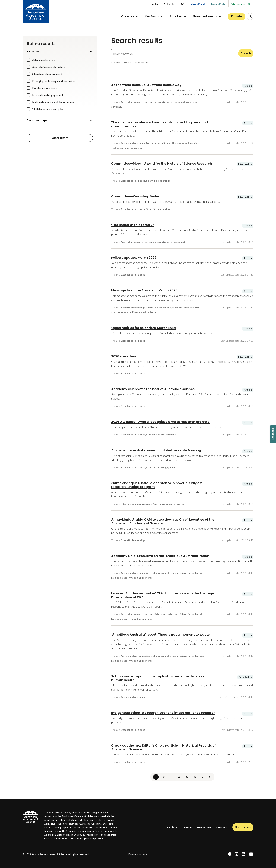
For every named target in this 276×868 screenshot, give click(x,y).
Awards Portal (218, 4)
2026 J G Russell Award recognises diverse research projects (160, 422)
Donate (237, 16)
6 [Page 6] (195, 777)
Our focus (152, 16)
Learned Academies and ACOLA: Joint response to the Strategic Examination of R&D (163, 595)
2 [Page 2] (164, 777)
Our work (128, 16)
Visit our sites (241, 4)
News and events (205, 16)
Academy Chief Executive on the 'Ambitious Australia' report (160, 556)
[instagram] (237, 854)
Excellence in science (45, 88)
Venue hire (204, 827)
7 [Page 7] (203, 777)
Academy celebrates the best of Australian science (153, 389)
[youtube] (251, 854)
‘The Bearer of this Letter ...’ (133, 225)
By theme (60, 52)
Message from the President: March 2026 (144, 290)
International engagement (48, 95)
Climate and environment (47, 74)
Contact (222, 827)
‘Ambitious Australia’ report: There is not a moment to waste (160, 634)
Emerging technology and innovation (54, 81)
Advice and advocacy (45, 60)
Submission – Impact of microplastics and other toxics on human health (158, 678)
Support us (243, 827)
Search (246, 53)
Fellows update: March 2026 (134, 257)
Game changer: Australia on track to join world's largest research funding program (157, 485)
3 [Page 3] (171, 777)
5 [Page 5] (187, 777)
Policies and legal (138, 854)
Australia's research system (49, 67)
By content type (60, 120)
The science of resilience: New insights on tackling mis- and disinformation (160, 124)
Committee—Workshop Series (135, 196)
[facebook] (230, 854)
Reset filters (60, 138)
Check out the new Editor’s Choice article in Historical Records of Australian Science (164, 747)
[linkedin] (244, 854)
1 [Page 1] (156, 777)
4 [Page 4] (179, 777)
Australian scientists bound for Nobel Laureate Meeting (156, 450)
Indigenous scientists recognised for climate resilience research (163, 713)
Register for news (179, 827)
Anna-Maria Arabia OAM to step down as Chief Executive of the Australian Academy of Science (163, 521)
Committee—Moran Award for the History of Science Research (162, 163)
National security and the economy (53, 102)
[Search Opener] (250, 16)
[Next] (209, 777)
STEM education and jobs (48, 109)
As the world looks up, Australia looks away (146, 85)
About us (176, 16)
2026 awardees (124, 356)
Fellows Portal (197, 4)
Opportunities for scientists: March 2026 (144, 328)
